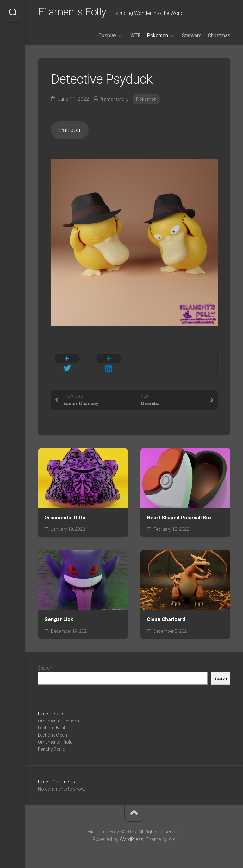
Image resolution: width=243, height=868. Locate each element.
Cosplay (107, 37)
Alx (172, 836)
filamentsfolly (115, 101)
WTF (135, 37)
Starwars (192, 37)
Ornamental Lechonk (59, 717)
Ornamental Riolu (55, 739)
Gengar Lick (59, 616)
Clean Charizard (166, 616)
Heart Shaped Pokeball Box (179, 514)
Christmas (219, 37)
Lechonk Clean (53, 731)
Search (45, 665)
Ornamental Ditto (65, 514)
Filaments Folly (75, 13)
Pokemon (157, 37)
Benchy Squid (52, 745)
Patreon (72, 133)
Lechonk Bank (52, 724)
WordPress (131, 836)
